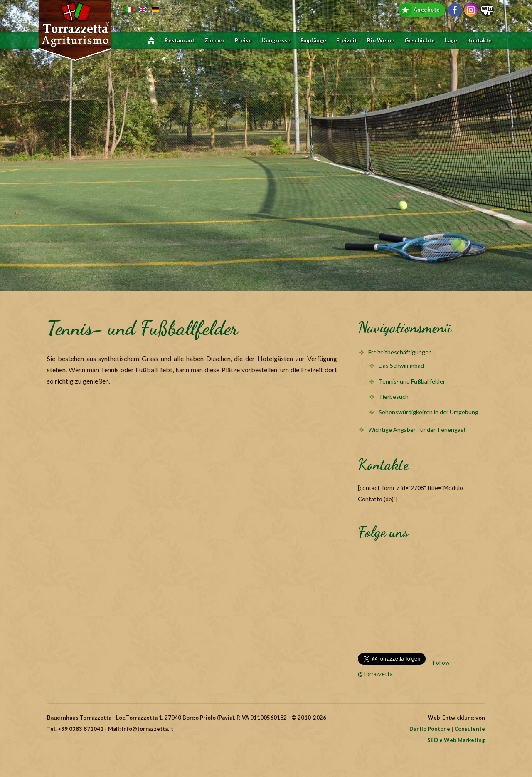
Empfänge (313, 41)
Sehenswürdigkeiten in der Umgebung (429, 412)
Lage (451, 41)
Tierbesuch (394, 397)
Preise (243, 41)
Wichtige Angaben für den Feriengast (417, 429)
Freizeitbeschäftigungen (400, 352)
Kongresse (276, 41)
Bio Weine (381, 41)
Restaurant (180, 41)
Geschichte (420, 41)
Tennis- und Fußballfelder (412, 381)
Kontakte (479, 41)
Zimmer (215, 41)
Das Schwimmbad (401, 365)
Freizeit (347, 41)
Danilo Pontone (430, 729)
